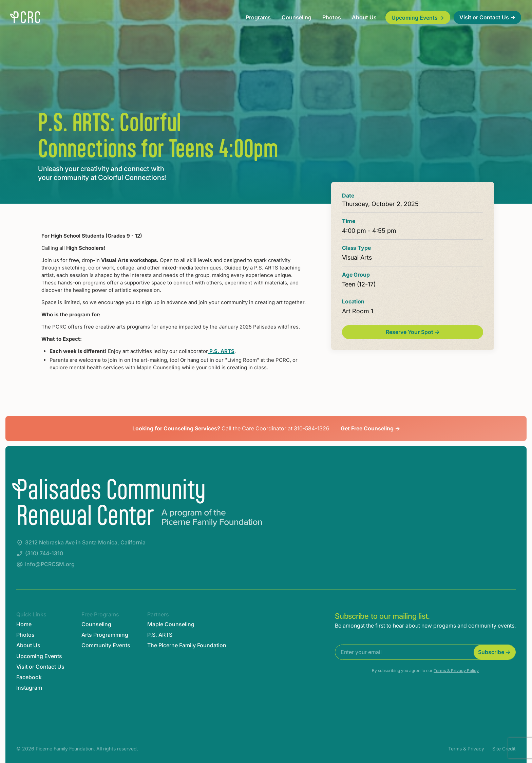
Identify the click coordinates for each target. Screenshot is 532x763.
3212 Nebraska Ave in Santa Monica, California (85, 543)
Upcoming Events (39, 656)
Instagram (29, 688)
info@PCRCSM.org (50, 564)
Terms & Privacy (466, 749)
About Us (364, 17)
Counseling (297, 17)
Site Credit (504, 749)
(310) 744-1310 (44, 553)
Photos (332, 17)
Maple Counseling (171, 624)
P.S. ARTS (221, 351)
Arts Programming (105, 635)
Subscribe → (494, 652)
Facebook (29, 677)
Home (24, 624)
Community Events (106, 645)
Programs (258, 17)
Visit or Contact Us (40, 667)
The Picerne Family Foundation (187, 645)
